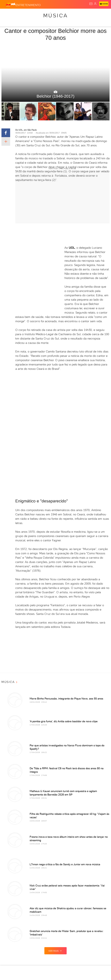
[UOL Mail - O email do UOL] (91, 4)
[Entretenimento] (28, 4)
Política (40, 13)
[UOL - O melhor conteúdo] (11, 4)
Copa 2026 (97, 13)
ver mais (55, 951)
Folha (74, 13)
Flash (18, 13)
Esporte (84, 13)
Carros (51, 13)
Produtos (7, 13)
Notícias (28, 13)
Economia (63, 13)
